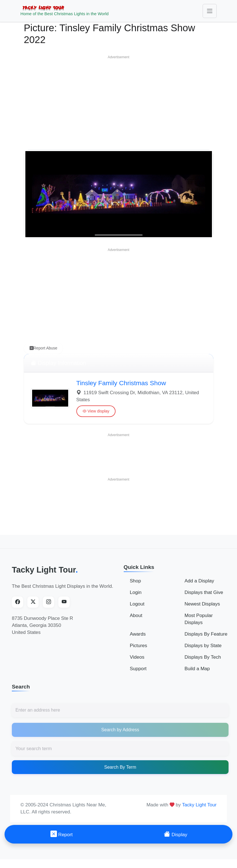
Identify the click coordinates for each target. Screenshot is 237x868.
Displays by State (203, 650)
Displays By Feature (206, 638)
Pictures (139, 650)
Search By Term (120, 771)
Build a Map (197, 673)
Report (62, 834)
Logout (137, 608)
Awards (138, 638)
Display (175, 834)
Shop (136, 585)
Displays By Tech (203, 661)
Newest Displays (202, 608)
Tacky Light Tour (45, 574)
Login (136, 596)
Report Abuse (44, 352)
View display (96, 415)
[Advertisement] (119, 106)
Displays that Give (204, 596)
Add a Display (199, 585)
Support (138, 673)
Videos (137, 661)
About (136, 619)
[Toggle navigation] (210, 13)
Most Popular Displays (199, 623)
